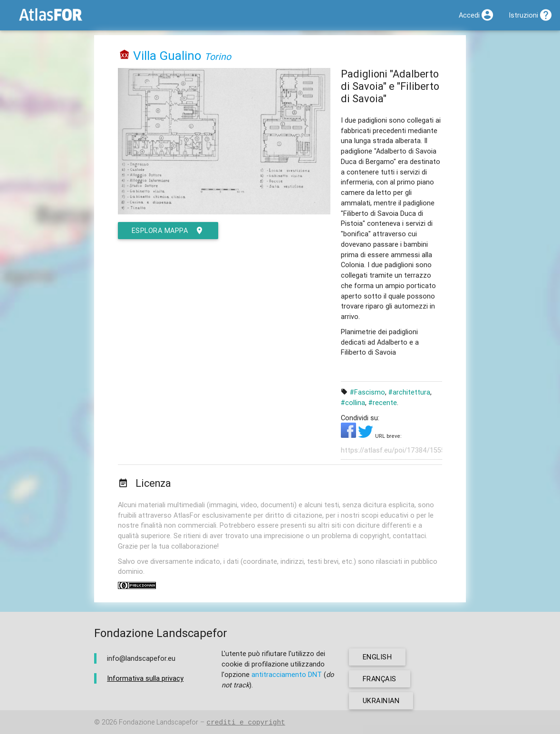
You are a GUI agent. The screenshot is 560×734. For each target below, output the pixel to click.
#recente (383, 402)
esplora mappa (168, 231)
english (377, 657)
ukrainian (381, 700)
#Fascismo (367, 392)
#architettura (409, 392)
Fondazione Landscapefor (159, 722)
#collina (353, 402)
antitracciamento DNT (287, 674)
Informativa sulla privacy (145, 678)
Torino (218, 56)
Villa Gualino (167, 56)
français (380, 679)
